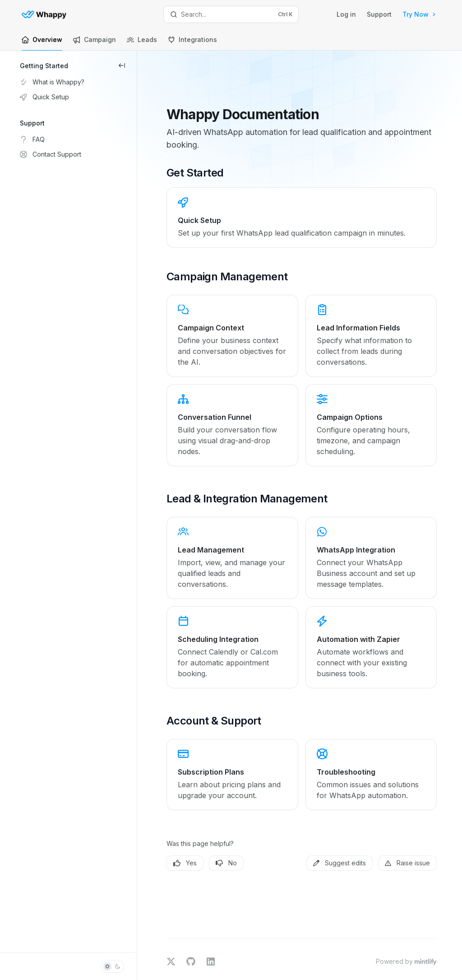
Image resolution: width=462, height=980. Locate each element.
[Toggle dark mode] (112, 966)
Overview (42, 43)
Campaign (95, 43)
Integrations (192, 43)
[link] (309, 181)
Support (379, 14)
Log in (346, 14)
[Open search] (231, 14)
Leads (142, 43)
